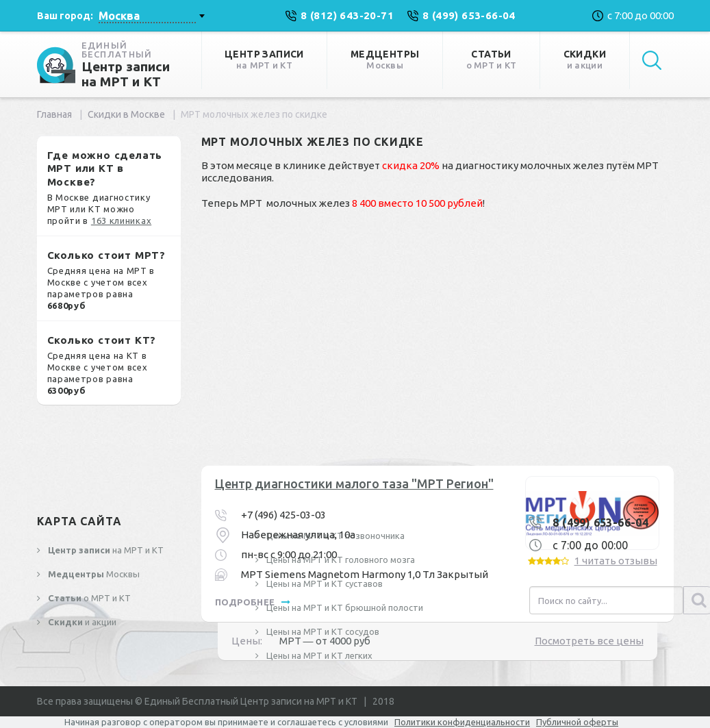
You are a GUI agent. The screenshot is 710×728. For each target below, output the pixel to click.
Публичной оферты (577, 722)
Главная (54, 114)
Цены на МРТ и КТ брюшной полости (344, 607)
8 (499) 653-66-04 (600, 523)
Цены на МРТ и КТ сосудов (322, 631)
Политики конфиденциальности (462, 722)
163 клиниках (121, 221)
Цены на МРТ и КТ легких (318, 655)
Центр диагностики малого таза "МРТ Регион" (354, 484)
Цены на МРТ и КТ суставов (324, 583)
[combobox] (151, 16)
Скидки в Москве (126, 114)
